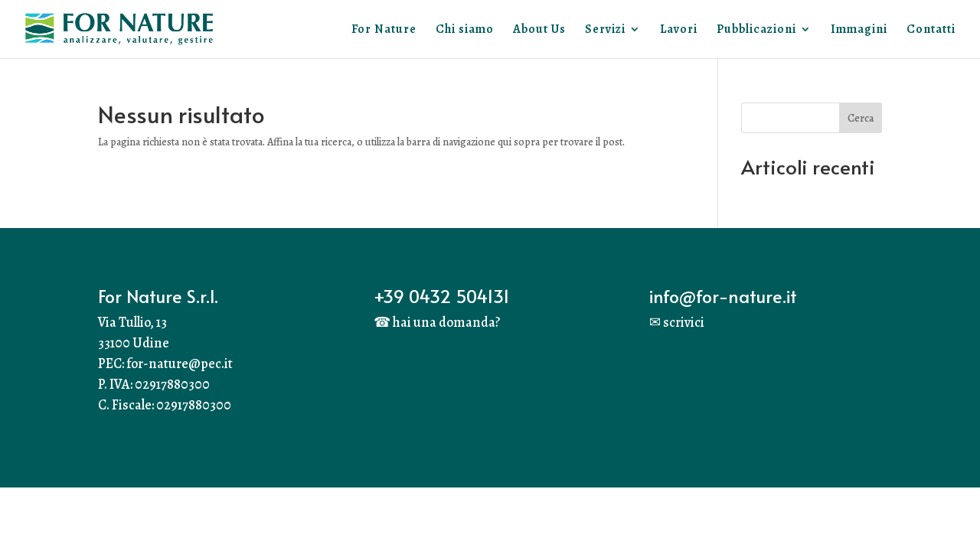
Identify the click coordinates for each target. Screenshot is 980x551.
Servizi (605, 31)
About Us (539, 31)
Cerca (861, 118)
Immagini (859, 31)
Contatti (931, 31)
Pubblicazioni (756, 31)
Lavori (679, 31)
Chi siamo (465, 31)
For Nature (384, 31)
